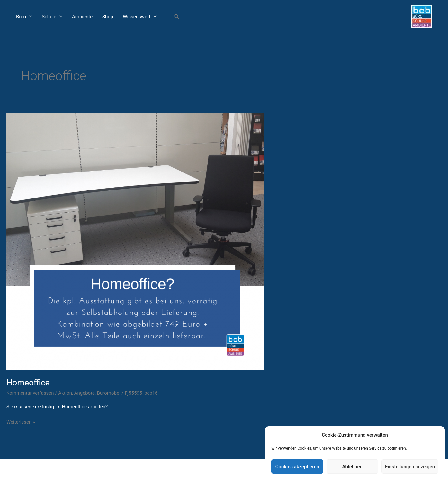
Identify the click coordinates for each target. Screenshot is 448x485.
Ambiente (82, 17)
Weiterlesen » (21, 422)
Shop (108, 17)
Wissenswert (137, 17)
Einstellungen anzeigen (410, 467)
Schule (49, 17)
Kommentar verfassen (30, 393)
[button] (177, 17)
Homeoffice (28, 383)
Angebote (85, 393)
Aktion (65, 393)
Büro (21, 17)
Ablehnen (352, 467)
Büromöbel (109, 393)
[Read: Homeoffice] (135, 241)
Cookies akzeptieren (297, 467)
